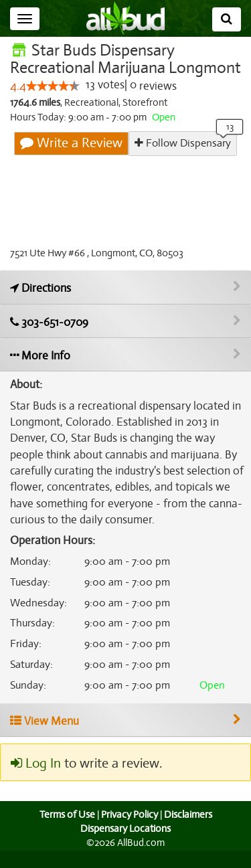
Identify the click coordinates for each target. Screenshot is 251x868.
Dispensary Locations (126, 847)
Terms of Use (65, 832)
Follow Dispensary (183, 161)
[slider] (52, 104)
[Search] (227, 19)
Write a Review (72, 161)
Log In (35, 782)
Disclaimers (189, 832)
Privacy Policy (129, 832)
